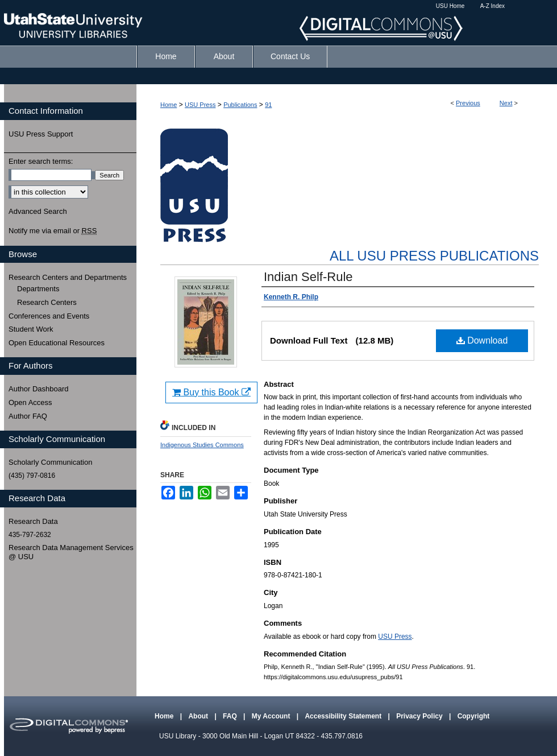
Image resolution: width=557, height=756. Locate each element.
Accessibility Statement (344, 716)
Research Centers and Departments (68, 277)
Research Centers (47, 302)
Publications (240, 105)
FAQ (231, 716)
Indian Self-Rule (308, 277)
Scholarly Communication (50, 462)
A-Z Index (492, 6)
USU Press (200, 105)
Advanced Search (38, 211)
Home (169, 105)
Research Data (33, 521)
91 (268, 105)
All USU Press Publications (434, 256)
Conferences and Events (49, 316)
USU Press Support (41, 134)
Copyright (474, 716)
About (199, 716)
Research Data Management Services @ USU (71, 552)
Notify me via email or (53, 231)
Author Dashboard (39, 389)
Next (506, 103)
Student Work (31, 329)
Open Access (30, 402)
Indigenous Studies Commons (202, 445)
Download (482, 340)
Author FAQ (28, 416)
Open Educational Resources (57, 343)
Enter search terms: (41, 161)
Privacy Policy (420, 716)
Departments (38, 289)
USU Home (450, 6)
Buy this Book (211, 392)
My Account (272, 716)
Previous (468, 103)
